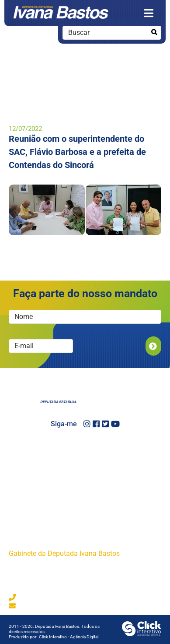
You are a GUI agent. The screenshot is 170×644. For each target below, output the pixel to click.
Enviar (153, 346)
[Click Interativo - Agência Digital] (142, 634)
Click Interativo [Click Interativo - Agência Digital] (69, 637)
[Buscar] (154, 33)
